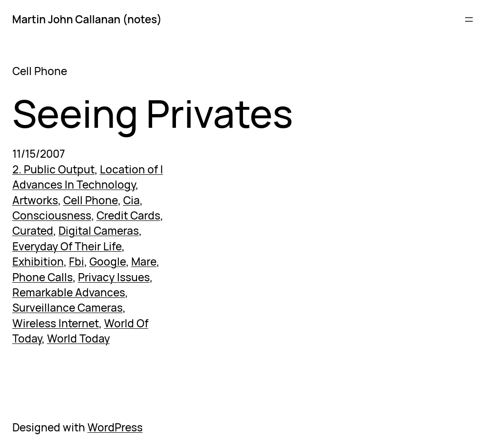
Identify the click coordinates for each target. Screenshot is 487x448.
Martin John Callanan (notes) (87, 19)
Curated (33, 231)
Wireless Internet (56, 323)
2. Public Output (54, 169)
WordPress (115, 427)
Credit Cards (128, 215)
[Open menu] (469, 19)
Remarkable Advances (69, 292)
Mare (144, 262)
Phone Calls (43, 277)
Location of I (131, 169)
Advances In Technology (74, 185)
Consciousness (52, 215)
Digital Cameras (99, 231)
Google (108, 262)
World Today (78, 338)
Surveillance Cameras (68, 308)
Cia (131, 200)
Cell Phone (91, 200)
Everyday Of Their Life (67, 246)
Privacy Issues (114, 277)
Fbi (77, 262)
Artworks (35, 200)
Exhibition (38, 262)
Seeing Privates (153, 113)
